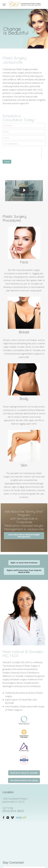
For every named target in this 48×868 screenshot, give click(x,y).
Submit (7, 162)
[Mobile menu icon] (4, 5)
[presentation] (22, 152)
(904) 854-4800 (13, 811)
